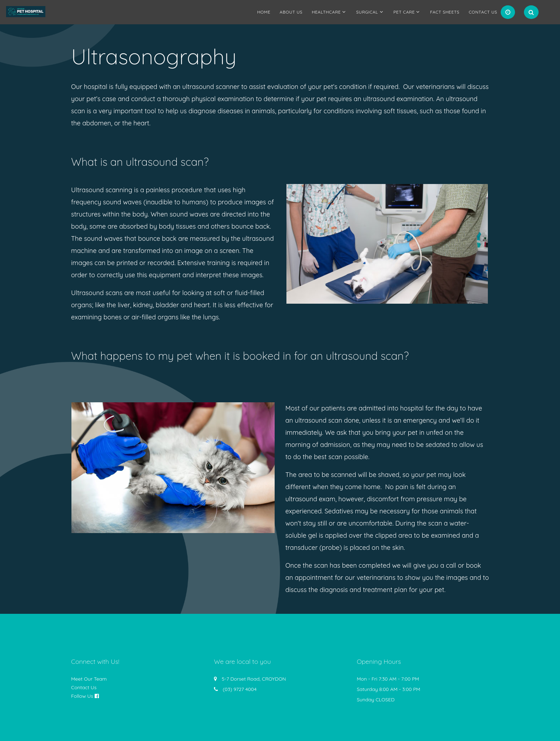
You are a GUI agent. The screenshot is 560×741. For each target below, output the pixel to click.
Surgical (367, 12)
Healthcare (326, 12)
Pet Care (404, 12)
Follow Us (82, 696)
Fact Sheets (445, 12)
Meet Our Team (89, 679)
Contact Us (483, 12)
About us (291, 12)
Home (264, 12)
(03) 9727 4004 (240, 689)
